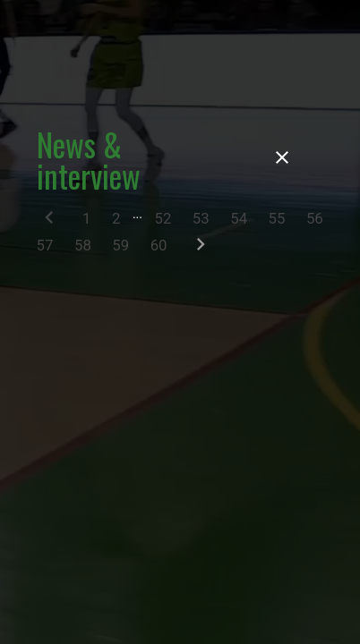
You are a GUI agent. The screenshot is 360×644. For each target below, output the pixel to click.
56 (315, 218)
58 (83, 245)
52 (163, 218)
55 (277, 218)
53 (201, 218)
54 (239, 218)
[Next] (201, 248)
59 (120, 245)
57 (45, 245)
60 (159, 245)
